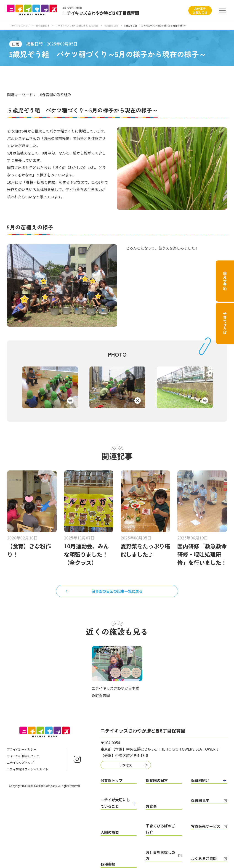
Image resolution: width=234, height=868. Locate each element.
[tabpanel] (50, 389)
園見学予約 (225, 281)
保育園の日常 (112, 25)
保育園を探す (43, 25)
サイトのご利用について (23, 759)
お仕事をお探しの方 (200, 11)
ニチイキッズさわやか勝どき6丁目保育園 (77, 25)
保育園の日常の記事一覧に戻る (117, 592)
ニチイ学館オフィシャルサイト (28, 773)
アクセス (124, 767)
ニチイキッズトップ (19, 25)
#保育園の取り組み (56, 95)
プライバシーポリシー (22, 753)
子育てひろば (225, 323)
